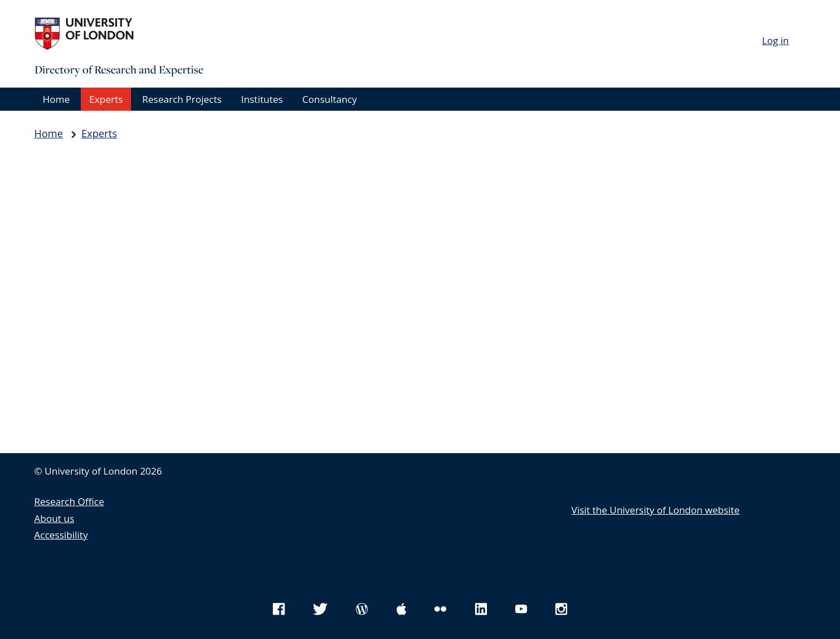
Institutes (262, 99)
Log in (775, 40)
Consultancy (330, 99)
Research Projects (182, 99)
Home (56, 99)
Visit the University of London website (656, 510)
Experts (106, 99)
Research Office (69, 501)
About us (55, 518)
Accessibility (61, 535)
